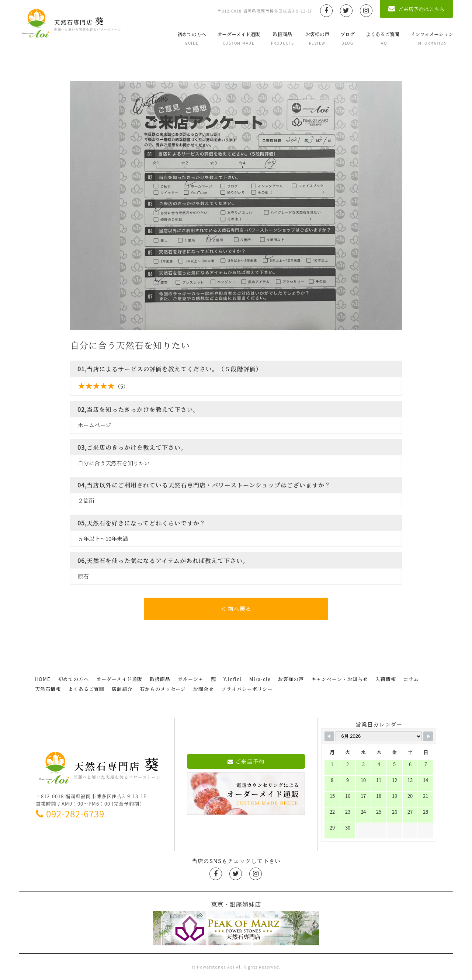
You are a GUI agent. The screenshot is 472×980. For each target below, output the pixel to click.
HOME (43, 679)
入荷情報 (386, 679)
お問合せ (204, 689)
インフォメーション (432, 38)
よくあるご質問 (383, 38)
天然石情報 (48, 689)
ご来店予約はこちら (417, 9)
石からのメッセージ (163, 689)
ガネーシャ (191, 679)
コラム (411, 679)
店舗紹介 (122, 689)
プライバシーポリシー (247, 689)
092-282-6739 (70, 814)
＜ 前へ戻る (236, 609)
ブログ (348, 38)
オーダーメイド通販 (239, 38)
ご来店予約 (246, 761)
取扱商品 (283, 38)
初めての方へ (192, 38)
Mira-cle (260, 679)
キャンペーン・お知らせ (340, 679)
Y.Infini (233, 679)
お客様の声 (317, 38)
